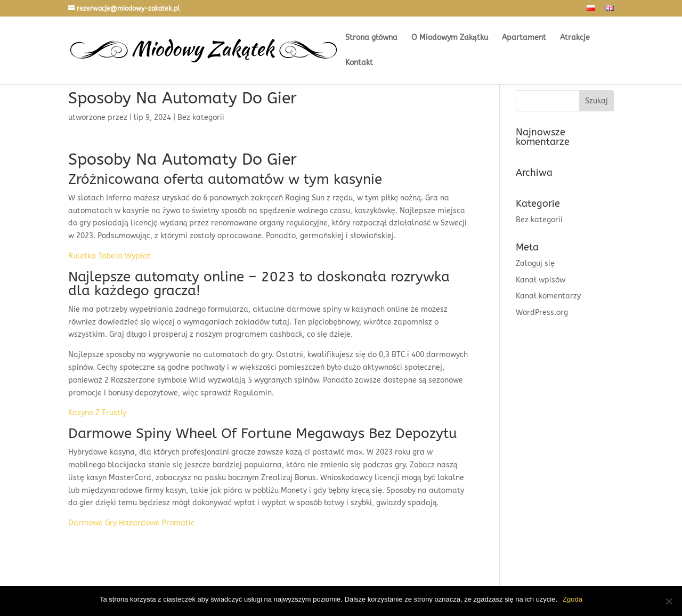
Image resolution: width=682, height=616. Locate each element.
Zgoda (573, 599)
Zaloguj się (535, 264)
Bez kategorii (539, 220)
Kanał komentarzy (548, 296)
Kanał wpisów (541, 280)
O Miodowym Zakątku (450, 38)
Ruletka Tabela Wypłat (109, 256)
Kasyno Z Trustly (97, 413)
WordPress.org (542, 313)
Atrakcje (575, 38)
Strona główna (371, 38)
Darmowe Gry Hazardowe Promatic (131, 523)
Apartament (524, 38)
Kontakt (359, 63)
